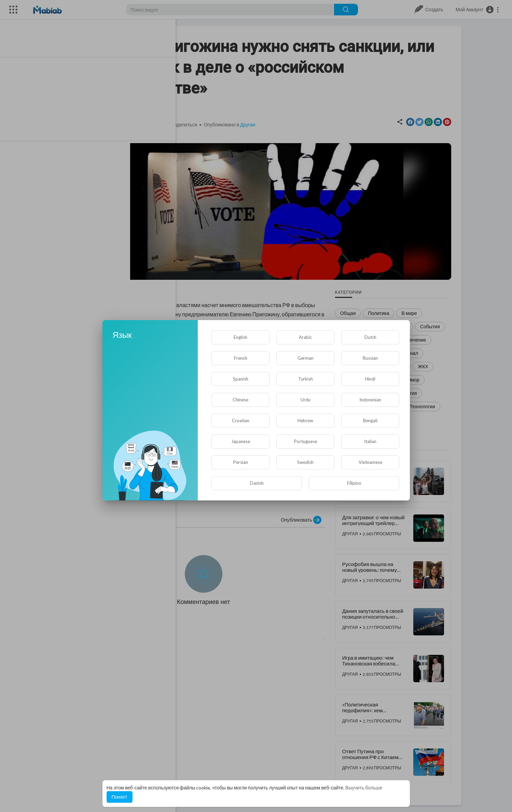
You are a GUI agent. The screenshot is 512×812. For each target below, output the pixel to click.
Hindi (370, 379)
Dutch (370, 337)
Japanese (241, 441)
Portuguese (306, 441)
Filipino (354, 483)
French (241, 358)
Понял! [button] (120, 797)
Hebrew (305, 421)
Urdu (306, 400)
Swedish (305, 462)
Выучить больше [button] (364, 788)
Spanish (241, 379)
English (240, 337)
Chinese (240, 400)
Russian (370, 358)
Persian (241, 462)
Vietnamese (370, 462)
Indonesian (370, 400)
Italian (370, 441)
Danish (257, 483)
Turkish (306, 379)
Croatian (241, 421)
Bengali (370, 421)
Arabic (305, 337)
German (306, 358)
